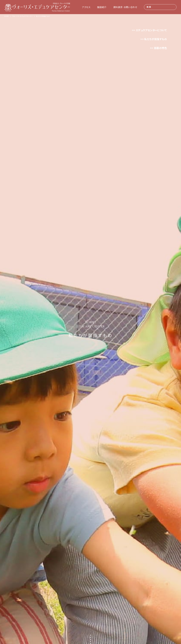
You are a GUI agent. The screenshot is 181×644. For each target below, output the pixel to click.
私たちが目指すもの (156, 39)
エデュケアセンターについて (151, 30)
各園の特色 (160, 48)
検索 (149, 7)
